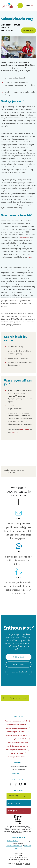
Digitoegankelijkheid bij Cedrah (18, 860)
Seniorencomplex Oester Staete (16, 739)
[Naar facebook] (16, 784)
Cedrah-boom (24, 430)
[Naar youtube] (25, 784)
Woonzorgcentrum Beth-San (16, 725)
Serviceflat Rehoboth (16, 753)
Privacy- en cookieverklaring (18, 858)
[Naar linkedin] (11, 784)
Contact (18, 862)
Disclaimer (19, 856)
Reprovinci (19, 864)
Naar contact (15, 774)
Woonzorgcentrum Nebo (16, 742)
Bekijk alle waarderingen (14, 846)
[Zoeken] (20, 6)
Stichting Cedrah (12, 841)
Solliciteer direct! (28, 30)
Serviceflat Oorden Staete (16, 746)
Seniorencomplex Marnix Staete (16, 735)
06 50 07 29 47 (19, 664)
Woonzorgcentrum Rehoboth (16, 750)
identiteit (15, 432)
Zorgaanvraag (13, 796)
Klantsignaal (12, 811)
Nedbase (27, 864)
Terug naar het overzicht (19, 698)
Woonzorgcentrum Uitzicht (16, 757)
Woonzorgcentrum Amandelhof (16, 721)
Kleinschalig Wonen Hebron (16, 732)
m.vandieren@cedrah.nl (19, 672)
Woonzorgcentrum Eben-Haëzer (16, 728)
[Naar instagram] (21, 784)
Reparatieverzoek (14, 803)
